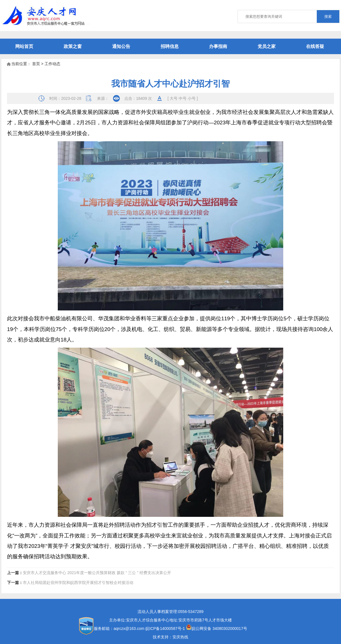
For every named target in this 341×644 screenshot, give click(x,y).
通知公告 (121, 46)
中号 (183, 98)
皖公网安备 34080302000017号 (217, 628)
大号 (174, 98)
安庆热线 (180, 637)
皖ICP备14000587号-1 (165, 628)
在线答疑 (315, 46)
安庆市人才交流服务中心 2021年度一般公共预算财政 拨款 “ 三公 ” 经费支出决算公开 (97, 573)
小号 (192, 98)
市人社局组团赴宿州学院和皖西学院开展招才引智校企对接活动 (78, 583)
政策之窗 (73, 46)
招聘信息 (170, 46)
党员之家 (267, 46)
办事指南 (218, 46)
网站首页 (24, 46)
